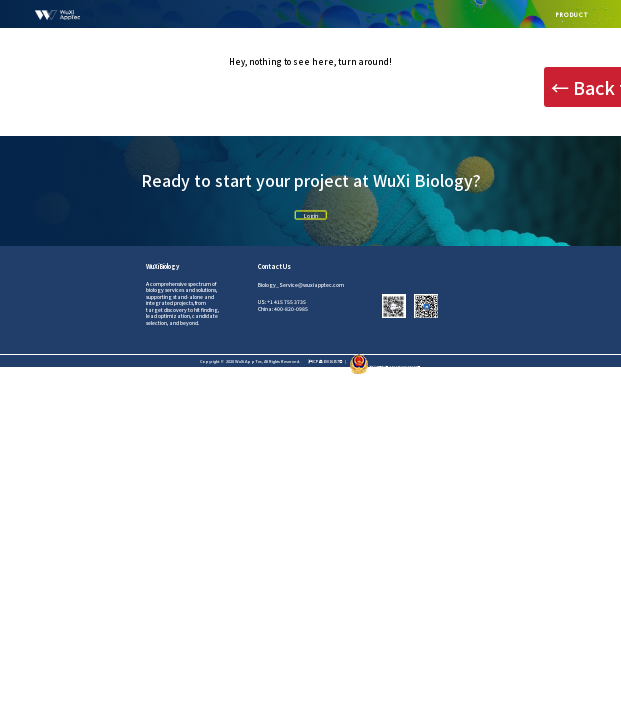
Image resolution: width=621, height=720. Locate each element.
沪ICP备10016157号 (325, 361)
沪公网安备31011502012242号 (385, 367)
